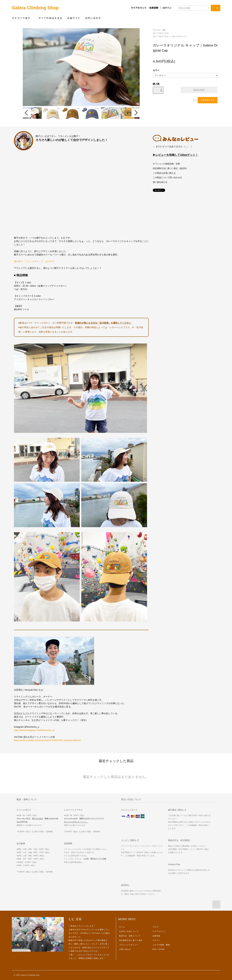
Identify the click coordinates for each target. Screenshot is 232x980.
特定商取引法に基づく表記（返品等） (171, 168)
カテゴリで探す (23, 18)
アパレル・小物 (159, 30)
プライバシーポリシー (129, 945)
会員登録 (154, 8)
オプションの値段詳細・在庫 (166, 164)
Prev (27, 113)
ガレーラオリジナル (161, 33)
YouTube (96, 933)
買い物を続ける (160, 182)
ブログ (155, 927)
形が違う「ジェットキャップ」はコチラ (34, 261)
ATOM (161, 949)
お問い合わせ (93, 18)
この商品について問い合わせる (167, 178)
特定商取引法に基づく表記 (131, 940)
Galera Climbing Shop (35, 8)
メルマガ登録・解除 (161, 945)
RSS (155, 949)
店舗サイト (74, 18)
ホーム (122, 927)
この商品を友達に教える (164, 173)
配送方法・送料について (130, 936)
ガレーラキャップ (179, 36)
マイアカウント (139, 8)
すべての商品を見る (51, 18)
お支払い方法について (129, 931)
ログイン (167, 8)
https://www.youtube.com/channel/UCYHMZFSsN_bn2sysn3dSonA (47, 740)
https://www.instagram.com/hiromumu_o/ (34, 730)
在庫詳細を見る (208, 100)
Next (136, 113)
